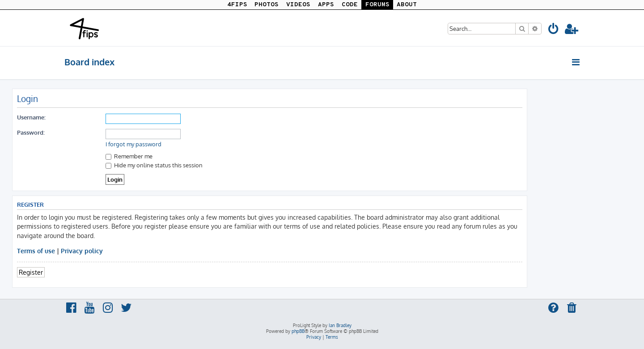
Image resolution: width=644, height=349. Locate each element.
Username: (31, 117)
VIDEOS (298, 5)
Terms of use (36, 251)
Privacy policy (82, 251)
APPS (326, 5)
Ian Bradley (340, 325)
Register (31, 272)
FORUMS (377, 5)
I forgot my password (133, 144)
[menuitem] (554, 30)
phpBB (298, 331)
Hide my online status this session (154, 165)
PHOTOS (267, 5)
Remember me (129, 156)
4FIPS (237, 5)
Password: (31, 132)
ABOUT (407, 5)
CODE (350, 5)
